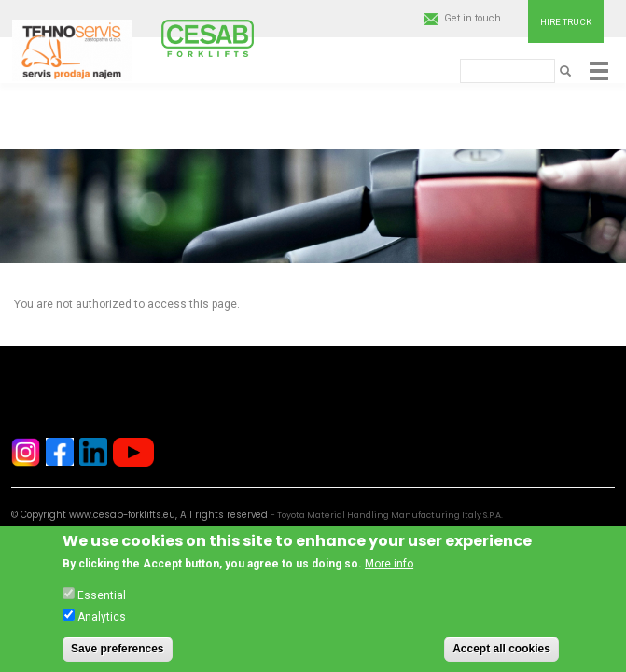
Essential (102, 603)
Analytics (102, 624)
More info (389, 571)
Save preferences (117, 656)
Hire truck (566, 22)
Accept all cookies (501, 656)
